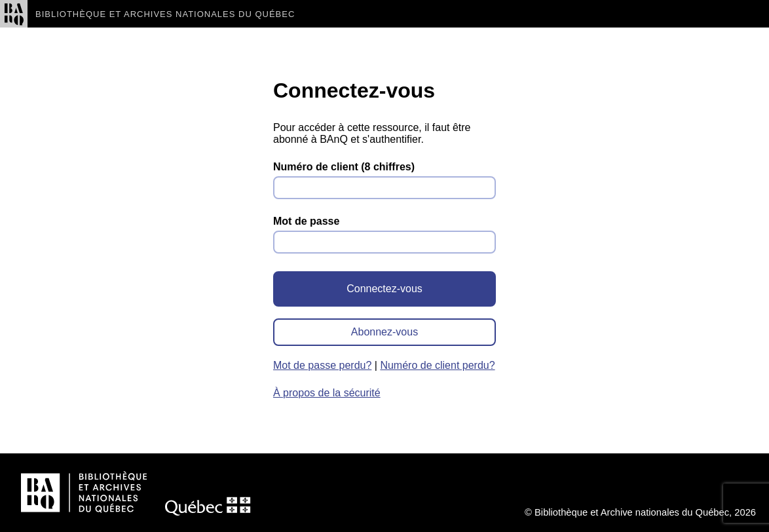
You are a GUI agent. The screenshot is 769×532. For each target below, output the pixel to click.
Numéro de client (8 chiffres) (344, 167)
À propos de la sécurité (327, 393)
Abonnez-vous (384, 332)
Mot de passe (306, 221)
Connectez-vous (384, 289)
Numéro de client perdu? (437, 365)
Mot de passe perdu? (322, 365)
